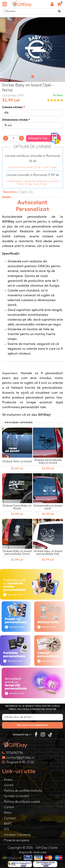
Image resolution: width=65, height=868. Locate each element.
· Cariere (8, 807)
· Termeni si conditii (16, 796)
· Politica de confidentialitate (22, 791)
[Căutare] (59, 11)
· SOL (6, 829)
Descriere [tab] (10, 192)
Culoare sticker (12, 107)
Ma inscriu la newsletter (32, 725)
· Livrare (8, 785)
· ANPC (7, 824)
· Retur (7, 813)
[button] (33, 77)
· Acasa (7, 780)
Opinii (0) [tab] (26, 192)
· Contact (9, 818)
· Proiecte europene (16, 840)
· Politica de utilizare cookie (21, 802)
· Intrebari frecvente (16, 835)
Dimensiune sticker (15, 120)
